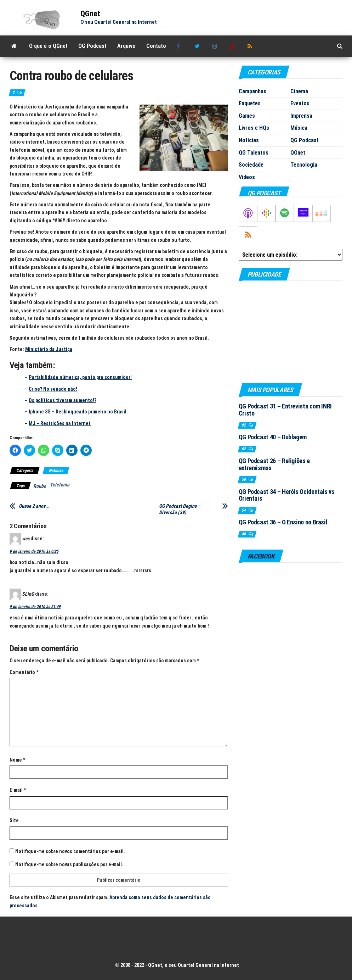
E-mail (18, 790)
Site (14, 820)
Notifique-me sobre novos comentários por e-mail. (70, 851)
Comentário (24, 672)
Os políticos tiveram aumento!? (63, 400)
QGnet (90, 14)
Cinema (299, 91)
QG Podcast (92, 46)
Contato (156, 46)
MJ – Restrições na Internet (60, 423)
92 (244, 425)
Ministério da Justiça (49, 349)
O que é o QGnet (48, 46)
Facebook (180, 46)
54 (244, 510)
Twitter (198, 46)
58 (244, 479)
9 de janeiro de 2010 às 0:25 (34, 551)
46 (244, 534)
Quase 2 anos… (34, 506)
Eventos (300, 103)
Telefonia (60, 485)
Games (247, 116)
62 (244, 449)
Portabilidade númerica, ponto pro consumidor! (80, 377)
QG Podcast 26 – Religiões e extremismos (274, 464)
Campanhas (252, 91)
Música (299, 128)
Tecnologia (304, 165)
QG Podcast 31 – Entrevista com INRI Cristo (285, 410)
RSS (251, 46)
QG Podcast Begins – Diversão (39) (180, 509)
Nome (17, 760)
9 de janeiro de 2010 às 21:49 (35, 607)
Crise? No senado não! (53, 389)
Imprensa (301, 116)
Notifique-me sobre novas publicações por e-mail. (69, 864)
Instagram (216, 46)
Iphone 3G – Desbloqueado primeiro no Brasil (78, 412)
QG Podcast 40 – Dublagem (273, 437)
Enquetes (250, 103)
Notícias (56, 470)
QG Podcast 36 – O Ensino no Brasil (283, 522)
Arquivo (126, 46)
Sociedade (251, 165)
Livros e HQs (254, 128)
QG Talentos (254, 153)
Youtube (233, 46)
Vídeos (247, 177)
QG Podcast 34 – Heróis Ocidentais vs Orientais (287, 495)
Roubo (40, 486)
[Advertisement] (291, 332)
